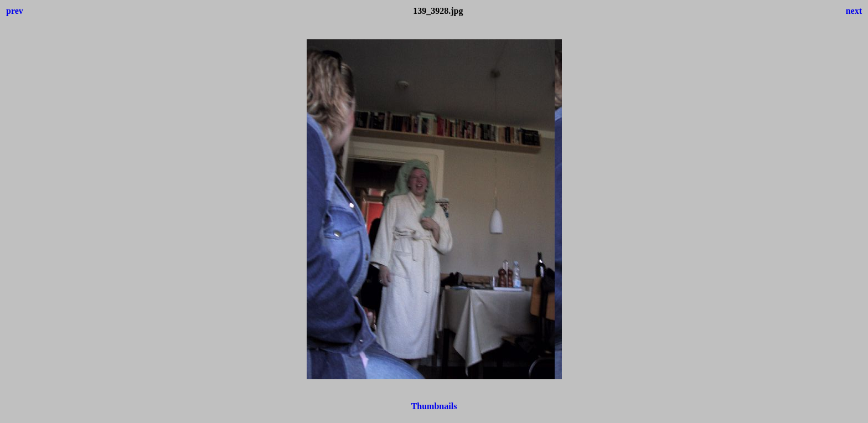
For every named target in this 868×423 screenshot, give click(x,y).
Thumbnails (434, 406)
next (854, 11)
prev (15, 11)
